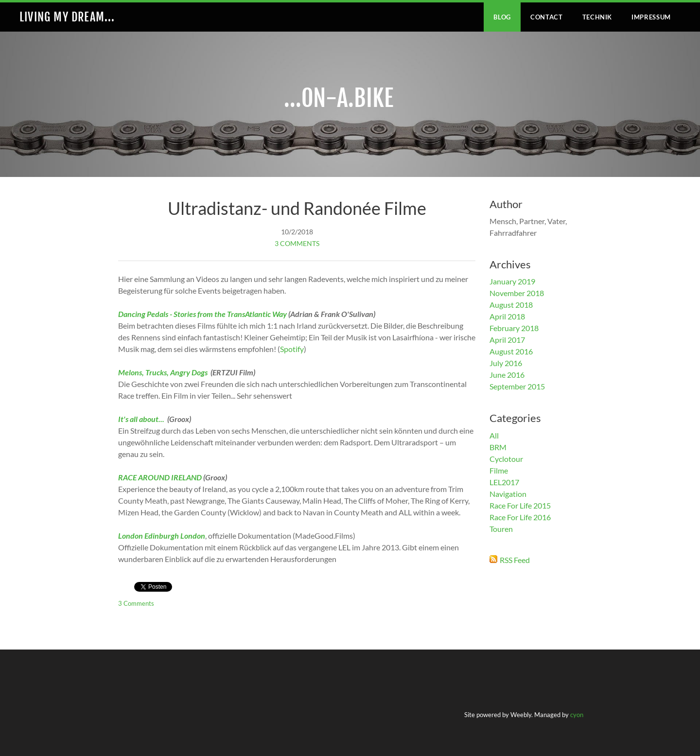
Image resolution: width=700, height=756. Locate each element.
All (494, 435)
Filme (499, 470)
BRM (498, 447)
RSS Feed (515, 560)
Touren (501, 529)
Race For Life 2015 (520, 505)
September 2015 (517, 386)
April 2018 (507, 316)
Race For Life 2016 (520, 517)
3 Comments (297, 243)
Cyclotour (506, 459)
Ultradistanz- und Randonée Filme (297, 208)
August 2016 (511, 351)
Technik (597, 17)
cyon (577, 715)
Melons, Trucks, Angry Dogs (163, 372)
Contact (547, 17)
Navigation (508, 494)
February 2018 (514, 328)
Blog (502, 17)
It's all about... (142, 419)
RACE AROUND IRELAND (160, 477)
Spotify (292, 349)
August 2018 (511, 305)
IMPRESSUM (651, 17)
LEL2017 (504, 482)
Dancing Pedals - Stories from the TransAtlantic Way (202, 314)
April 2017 (507, 340)
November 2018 (517, 293)
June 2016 (507, 375)
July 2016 (506, 363)
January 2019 (512, 281)
